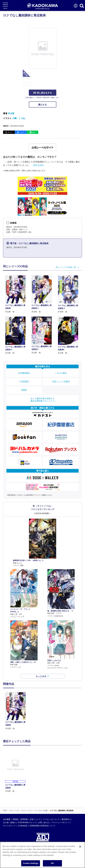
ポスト (10, 132)
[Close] (80, 849)
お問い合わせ (43, 823)
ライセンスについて (51, 819)
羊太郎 (11, 113)
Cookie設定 (23, 826)
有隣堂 (24, 390)
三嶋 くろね (19, 118)
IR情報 (15, 819)
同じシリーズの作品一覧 (66, 267)
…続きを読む (38, 165)
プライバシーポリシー (60, 823)
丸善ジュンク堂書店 (61, 382)
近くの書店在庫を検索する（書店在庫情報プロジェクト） (43, 400)
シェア (22, 132)
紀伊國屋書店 (24, 373)
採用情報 (24, 819)
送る (34, 132)
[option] (16, 711)
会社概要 (7, 819)
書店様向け (66, 819)
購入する (43, 105)
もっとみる (41, 676)
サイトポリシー (9, 826)
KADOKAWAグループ (27, 823)
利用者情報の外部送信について (42, 826)
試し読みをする (43, 93)
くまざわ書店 (61, 373)
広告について (35, 819)
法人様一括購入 (9, 823)
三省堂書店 (24, 382)
